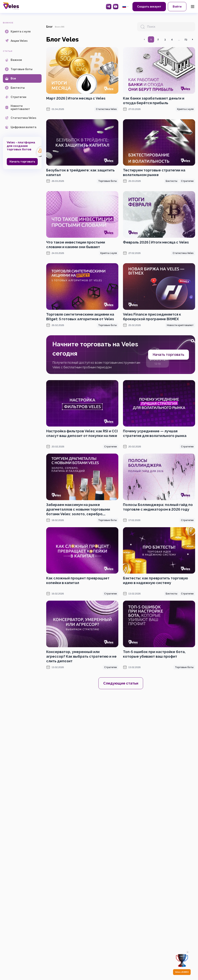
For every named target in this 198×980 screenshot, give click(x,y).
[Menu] (193, 7)
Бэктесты (172, 181)
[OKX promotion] (121, 727)
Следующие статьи (121, 683)
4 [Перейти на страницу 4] (172, 39)
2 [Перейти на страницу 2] (158, 39)
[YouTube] (116, 7)
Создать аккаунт (149, 7)
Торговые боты (108, 181)
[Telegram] (109, 7)
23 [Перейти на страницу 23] (186, 39)
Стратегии (187, 181)
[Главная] (11, 6)
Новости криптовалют (180, 325)
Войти (177, 7)
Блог (49, 27)
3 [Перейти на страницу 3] (165, 39)
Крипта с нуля (185, 109)
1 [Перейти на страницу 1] (151, 39)
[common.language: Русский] (125, 7)
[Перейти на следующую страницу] (192, 39)
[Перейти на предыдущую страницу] (144, 39)
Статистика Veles (106, 109)
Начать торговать (22, 162)
